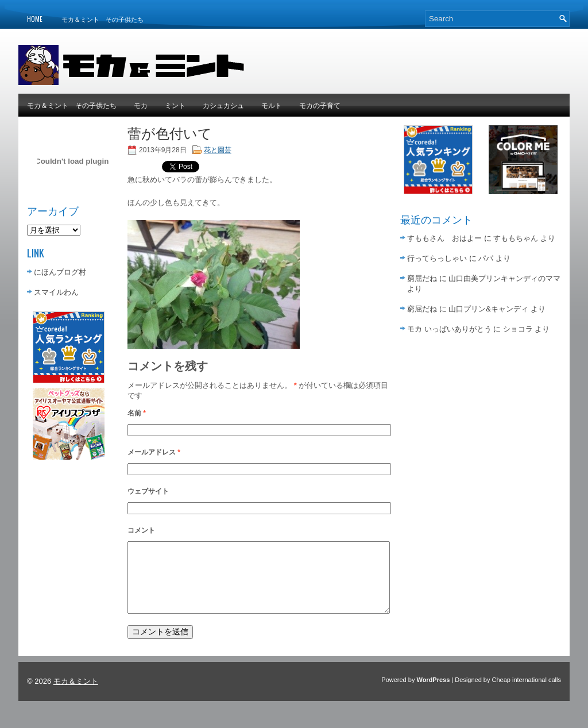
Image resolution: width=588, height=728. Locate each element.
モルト (272, 105)
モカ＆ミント (76, 695)
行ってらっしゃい (437, 258)
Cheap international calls (527, 694)
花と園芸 (218, 150)
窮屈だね (422, 278)
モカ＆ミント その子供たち (102, 19)
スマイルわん (56, 292)
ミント (175, 105)
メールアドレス (154, 452)
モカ (141, 105)
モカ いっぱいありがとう (449, 329)
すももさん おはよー (444, 238)
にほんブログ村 (60, 272)
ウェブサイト (148, 491)
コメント (141, 530)
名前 (137, 413)
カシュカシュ (223, 105)
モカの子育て (320, 105)
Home (35, 19)
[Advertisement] (435, 62)
